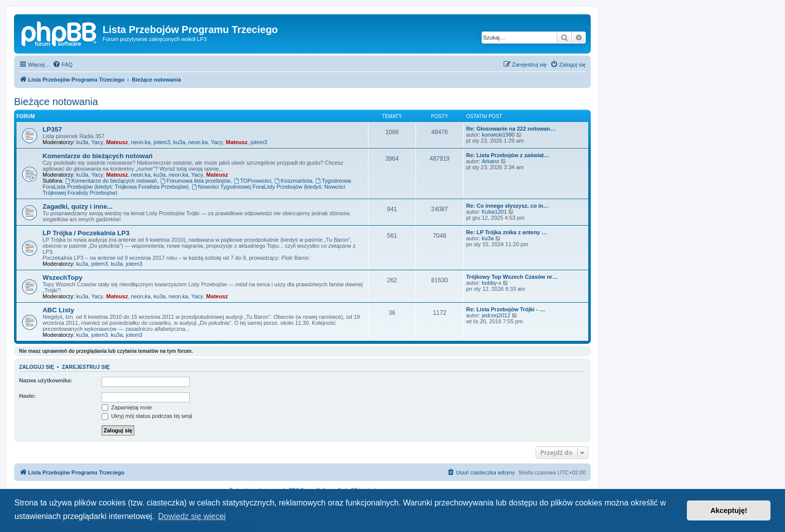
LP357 (52, 129)
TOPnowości (253, 181)
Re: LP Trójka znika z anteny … (507, 232)
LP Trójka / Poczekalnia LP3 (86, 233)
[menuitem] (63, 65)
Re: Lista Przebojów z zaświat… (508, 155)
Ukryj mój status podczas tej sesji (147, 416)
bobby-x (491, 283)
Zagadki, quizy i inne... (78, 206)
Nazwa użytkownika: (46, 380)
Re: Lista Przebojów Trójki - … (506, 309)
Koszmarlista (293, 181)
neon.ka (141, 142)
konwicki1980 (498, 135)
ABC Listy (58, 310)
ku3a (82, 142)
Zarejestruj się (86, 367)
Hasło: (28, 396)
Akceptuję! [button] (729, 510)
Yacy (97, 142)
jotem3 (162, 142)
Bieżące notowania (56, 102)
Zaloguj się (37, 367)
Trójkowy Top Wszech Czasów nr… (512, 277)
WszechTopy (63, 278)
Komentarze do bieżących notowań (98, 156)
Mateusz (117, 142)
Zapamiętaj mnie (127, 407)
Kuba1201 (494, 212)
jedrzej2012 (496, 315)
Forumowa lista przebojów (195, 181)
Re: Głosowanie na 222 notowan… (511, 129)
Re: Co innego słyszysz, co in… (507, 206)
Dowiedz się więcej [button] (192, 516)
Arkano (490, 161)
